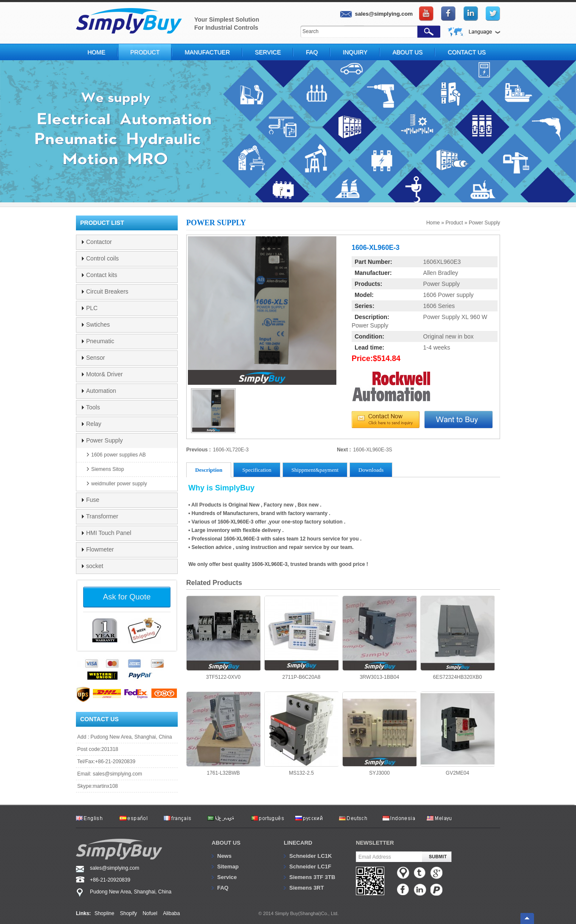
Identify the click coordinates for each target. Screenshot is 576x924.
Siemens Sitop (108, 469)
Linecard (298, 843)
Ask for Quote (127, 597)
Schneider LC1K (310, 856)
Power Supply (484, 223)
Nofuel (150, 913)
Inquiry (355, 52)
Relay (94, 424)
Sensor (95, 358)
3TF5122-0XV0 (223, 638)
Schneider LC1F (310, 867)
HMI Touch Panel (109, 533)
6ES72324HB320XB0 (457, 638)
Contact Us (467, 52)
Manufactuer (207, 52)
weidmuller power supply (119, 484)
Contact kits (102, 275)
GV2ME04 (457, 734)
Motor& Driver (104, 374)
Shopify (129, 913)
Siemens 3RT (307, 888)
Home (96, 52)
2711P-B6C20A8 (301, 638)
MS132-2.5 (301, 734)
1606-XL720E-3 (231, 450)
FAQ (312, 52)
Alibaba (171, 913)
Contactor (99, 242)
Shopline (105, 913)
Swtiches (98, 325)
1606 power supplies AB (119, 455)
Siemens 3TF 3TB (312, 877)
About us (226, 843)
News (224, 856)
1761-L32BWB (223, 734)
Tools (93, 407)
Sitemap (228, 867)
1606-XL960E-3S (373, 450)
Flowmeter (100, 549)
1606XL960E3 (442, 262)
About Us (407, 52)
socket (95, 566)
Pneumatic (100, 341)
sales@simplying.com (117, 774)
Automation (101, 391)
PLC (92, 308)
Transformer (102, 516)
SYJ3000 (379, 734)
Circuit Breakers (107, 291)
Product (145, 52)
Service (268, 52)
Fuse (93, 500)
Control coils (102, 258)
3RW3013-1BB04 (379, 638)
